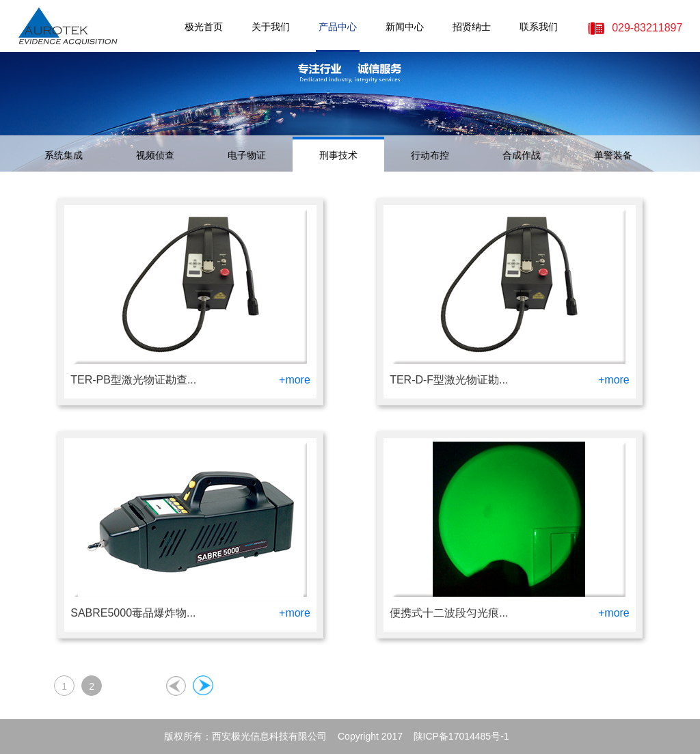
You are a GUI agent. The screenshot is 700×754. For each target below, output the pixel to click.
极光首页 (204, 27)
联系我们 (539, 27)
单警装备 (613, 155)
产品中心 (338, 27)
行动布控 (430, 155)
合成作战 (522, 155)
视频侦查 (155, 155)
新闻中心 (405, 27)
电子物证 (247, 155)
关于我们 (271, 27)
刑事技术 (338, 155)
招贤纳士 (472, 27)
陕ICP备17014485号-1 (461, 736)
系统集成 (64, 155)
